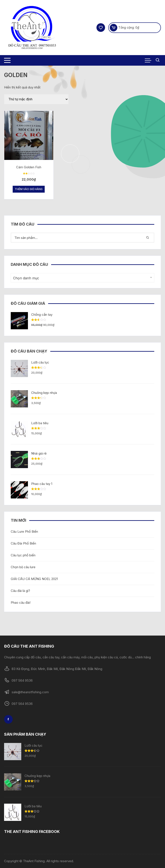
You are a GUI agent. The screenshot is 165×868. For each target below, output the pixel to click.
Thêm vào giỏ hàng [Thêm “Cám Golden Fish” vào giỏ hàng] (29, 189)
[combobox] (82, 278)
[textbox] (81, 278)
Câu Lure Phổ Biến (24, 531)
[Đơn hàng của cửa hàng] (36, 99)
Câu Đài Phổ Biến (23, 543)
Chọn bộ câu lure (23, 567)
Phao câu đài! (21, 603)
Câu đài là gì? (20, 591)
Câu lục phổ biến (23, 555)
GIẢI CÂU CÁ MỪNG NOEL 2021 (34, 579)
